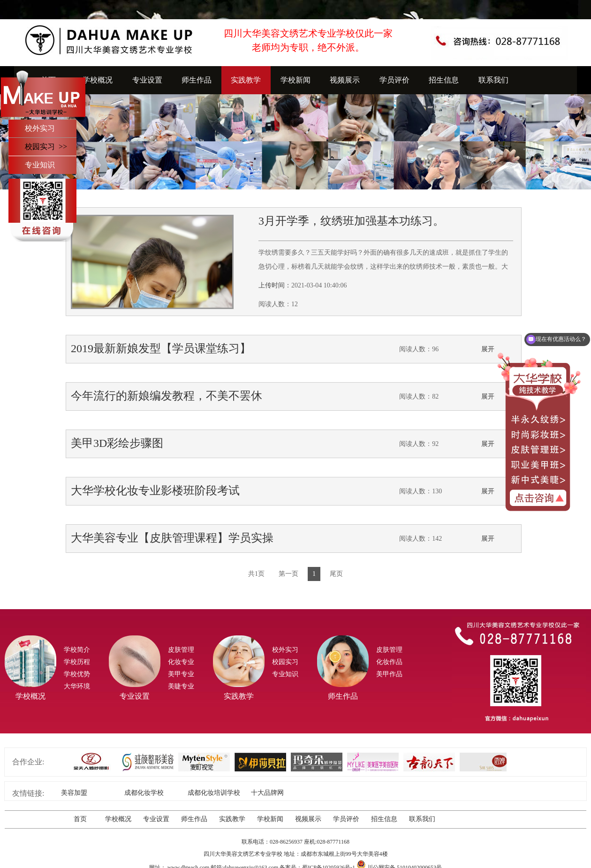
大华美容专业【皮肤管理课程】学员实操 (172, 538)
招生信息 (444, 80)
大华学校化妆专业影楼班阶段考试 (155, 491)
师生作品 (197, 80)
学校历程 (77, 662)
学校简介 (77, 650)
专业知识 (40, 165)
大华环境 (77, 686)
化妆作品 (389, 662)
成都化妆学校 (144, 793)
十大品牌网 (267, 793)
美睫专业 (181, 686)
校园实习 (285, 662)
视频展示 (345, 80)
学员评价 (394, 80)
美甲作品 (389, 674)
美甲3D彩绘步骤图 (117, 443)
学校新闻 (295, 80)
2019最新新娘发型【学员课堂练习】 (161, 348)
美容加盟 (74, 793)
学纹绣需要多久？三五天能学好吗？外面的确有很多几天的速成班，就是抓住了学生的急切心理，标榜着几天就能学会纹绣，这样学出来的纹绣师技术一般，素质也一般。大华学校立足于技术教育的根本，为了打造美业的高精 (383, 267)
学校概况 (98, 80)
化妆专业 (181, 662)
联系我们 (493, 80)
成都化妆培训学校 (214, 793)
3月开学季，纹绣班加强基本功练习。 (351, 221)
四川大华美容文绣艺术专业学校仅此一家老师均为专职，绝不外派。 (308, 40)
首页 (80, 819)
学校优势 (77, 674)
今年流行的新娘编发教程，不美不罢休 (167, 396)
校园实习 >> (46, 147)
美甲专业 (181, 674)
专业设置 (147, 80)
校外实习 (40, 128)
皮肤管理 (181, 650)
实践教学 (246, 80)
